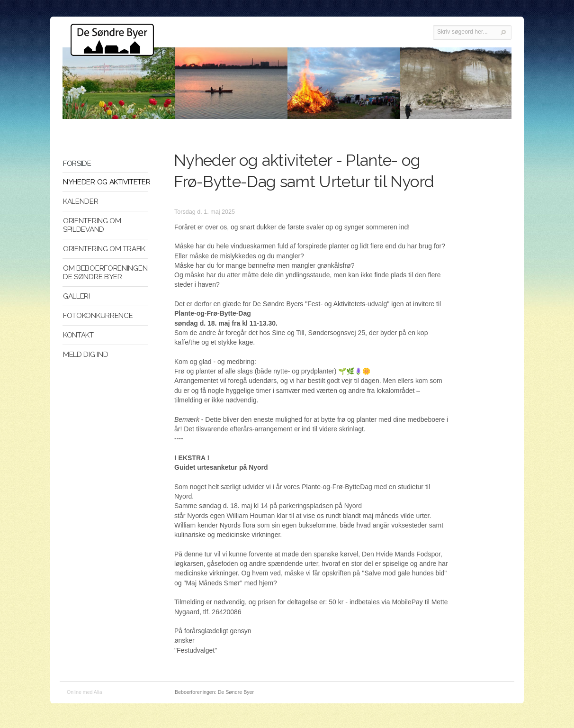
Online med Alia (85, 692)
